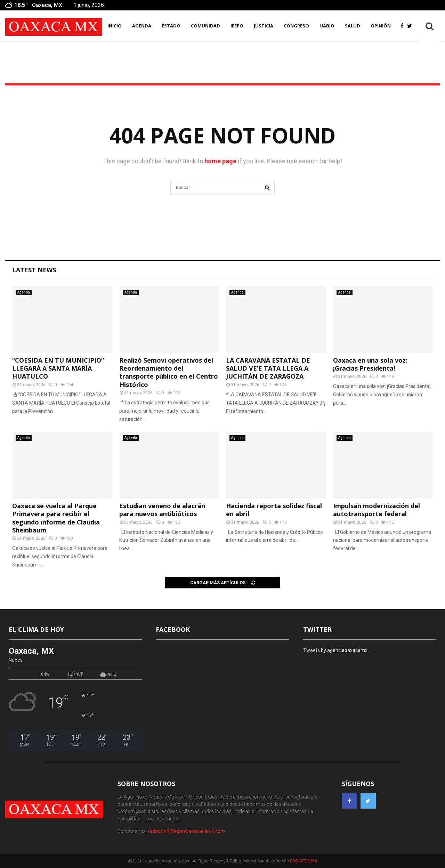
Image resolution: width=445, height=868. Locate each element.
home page (220, 161)
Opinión (381, 26)
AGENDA (142, 26)
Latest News (34, 270)
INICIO (115, 26)
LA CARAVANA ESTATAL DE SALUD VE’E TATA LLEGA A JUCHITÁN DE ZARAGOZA (268, 368)
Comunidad (205, 26)
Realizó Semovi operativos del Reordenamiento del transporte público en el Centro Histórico (169, 372)
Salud (353, 26)
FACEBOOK (173, 629)
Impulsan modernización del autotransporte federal (377, 510)
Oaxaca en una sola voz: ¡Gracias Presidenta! (370, 364)
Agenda (24, 292)
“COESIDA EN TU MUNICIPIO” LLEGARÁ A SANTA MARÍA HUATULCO (58, 368)
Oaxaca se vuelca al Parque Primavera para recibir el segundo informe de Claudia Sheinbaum (56, 518)
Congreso (296, 26)
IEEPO (237, 26)
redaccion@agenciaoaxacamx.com (186, 831)
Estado (171, 26)
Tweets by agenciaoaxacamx (335, 650)
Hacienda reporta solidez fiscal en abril (274, 510)
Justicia (264, 26)
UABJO (327, 26)
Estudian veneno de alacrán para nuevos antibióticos (162, 510)
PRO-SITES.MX (304, 861)
